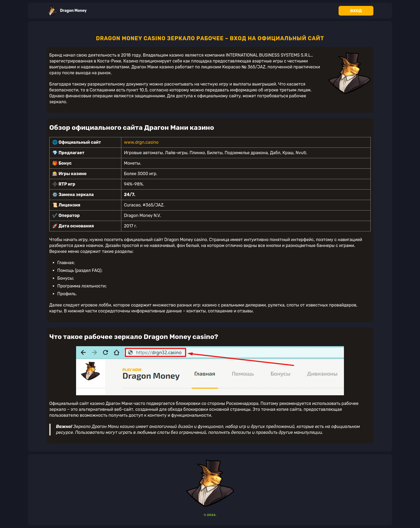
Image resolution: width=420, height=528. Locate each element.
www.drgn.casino (141, 142)
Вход (356, 11)
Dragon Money (67, 11)
